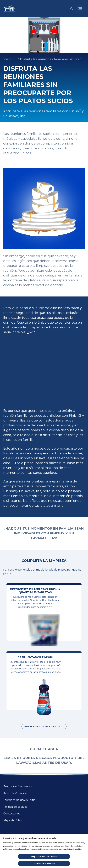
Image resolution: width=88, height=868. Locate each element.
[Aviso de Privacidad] (16, 793)
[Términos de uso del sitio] (19, 800)
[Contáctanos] (12, 814)
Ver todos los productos (42, 727)
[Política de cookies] (15, 807)
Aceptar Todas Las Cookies (44, 856)
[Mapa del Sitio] (12, 820)
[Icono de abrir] (71, 9)
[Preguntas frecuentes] (18, 787)
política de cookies (73, 849)
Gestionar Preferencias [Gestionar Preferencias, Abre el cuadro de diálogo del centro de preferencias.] (44, 864)
